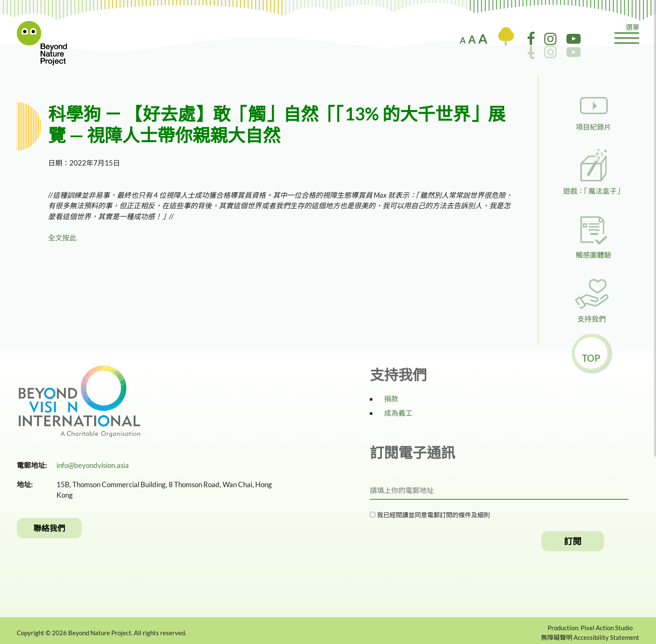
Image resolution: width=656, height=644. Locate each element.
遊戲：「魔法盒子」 (593, 191)
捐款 (391, 399)
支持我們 (592, 319)
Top (591, 358)
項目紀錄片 (593, 127)
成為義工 (398, 413)
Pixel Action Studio (607, 628)
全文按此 (62, 238)
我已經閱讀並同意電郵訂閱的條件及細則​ (433, 515)
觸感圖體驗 (593, 255)
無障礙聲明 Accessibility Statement (590, 637)
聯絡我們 (49, 528)
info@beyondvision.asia (93, 465)
